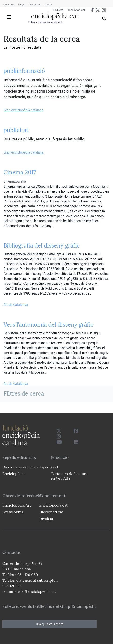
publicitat (16, 130)
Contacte (34, 4)
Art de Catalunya (16, 305)
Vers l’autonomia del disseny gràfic (49, 325)
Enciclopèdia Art (17, 505)
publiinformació (24, 71)
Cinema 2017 (20, 172)
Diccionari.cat (77, 10)
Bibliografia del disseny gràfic (42, 246)
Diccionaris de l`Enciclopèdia (27, 467)
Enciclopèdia (13, 474)
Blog (21, 4)
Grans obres (13, 512)
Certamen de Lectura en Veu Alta (69, 476)
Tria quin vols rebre (50, 624)
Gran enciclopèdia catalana (23, 110)
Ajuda (48, 4)
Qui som (8, 4)
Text (54, 467)
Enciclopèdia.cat (53, 505)
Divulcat (58, 10)
